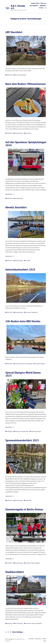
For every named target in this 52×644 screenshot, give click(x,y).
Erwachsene (28, 133)
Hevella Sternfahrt (16, 207)
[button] (46, 8)
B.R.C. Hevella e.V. (18, 7)
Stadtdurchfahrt (15, 572)
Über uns (43, 3)
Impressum (31, 639)
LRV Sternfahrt (14, 32)
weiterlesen (10, 194)
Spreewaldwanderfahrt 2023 (22, 440)
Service (41, 8)
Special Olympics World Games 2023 (23, 374)
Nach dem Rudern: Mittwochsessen (26, 84)
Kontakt (44, 639)
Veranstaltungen (22, 75)
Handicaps (17, 431)
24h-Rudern (18, 364)
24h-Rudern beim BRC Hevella (23, 321)
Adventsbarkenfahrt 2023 (20, 269)
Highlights (43, 6)
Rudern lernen (35, 3)
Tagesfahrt (39, 623)
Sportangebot (34, 6)
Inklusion (39, 431)
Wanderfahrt (35, 312)
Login (45, 641)
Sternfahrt (28, 261)
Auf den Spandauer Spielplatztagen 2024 (26, 144)
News (16, 75)
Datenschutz (38, 639)
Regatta (43, 364)
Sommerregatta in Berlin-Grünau (24, 509)
